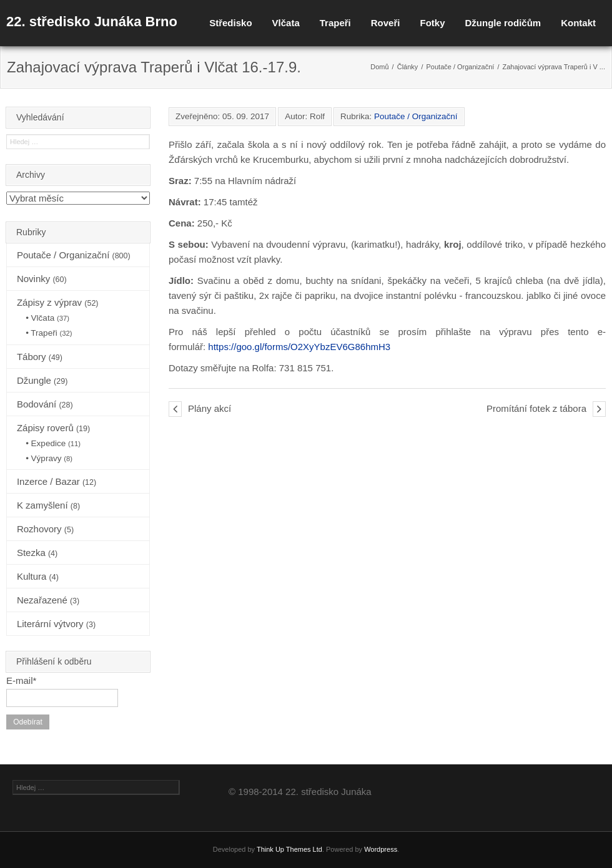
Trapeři (335, 23)
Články (408, 67)
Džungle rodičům (503, 23)
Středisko (230, 23)
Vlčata (286, 23)
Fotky (432, 23)
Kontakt (578, 23)
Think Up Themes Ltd (289, 849)
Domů (379, 67)
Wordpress (381, 849)
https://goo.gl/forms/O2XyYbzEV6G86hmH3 (299, 347)
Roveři (386, 23)
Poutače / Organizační (461, 67)
